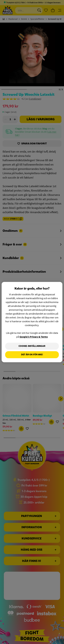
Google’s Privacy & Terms (34, 337)
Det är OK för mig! (32, 355)
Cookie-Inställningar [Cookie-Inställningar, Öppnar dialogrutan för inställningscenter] (32, 346)
